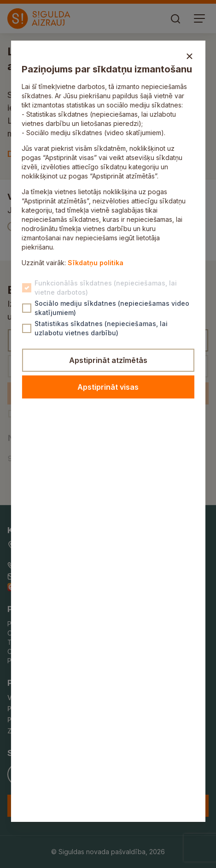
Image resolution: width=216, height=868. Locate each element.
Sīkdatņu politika (96, 263)
